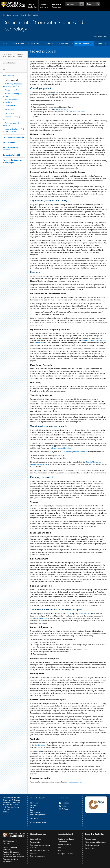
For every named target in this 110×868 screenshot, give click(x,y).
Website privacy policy (38, 822)
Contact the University (10, 847)
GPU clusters (38, 343)
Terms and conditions (10, 859)
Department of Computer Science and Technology (13, 56)
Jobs (32, 810)
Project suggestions (13, 90)
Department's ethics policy (61, 448)
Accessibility (7, 850)
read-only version (79, 452)
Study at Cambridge (32, 6)
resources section (75, 782)
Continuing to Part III (11, 155)
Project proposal (11, 80)
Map (59, 851)
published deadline (84, 614)
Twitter (64, 806)
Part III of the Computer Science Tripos (12, 161)
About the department (38, 815)
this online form (41, 618)
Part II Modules (9, 142)
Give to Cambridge (64, 845)
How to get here (36, 812)
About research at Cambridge (96, 842)
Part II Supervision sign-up (14, 137)
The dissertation (11, 106)
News (32, 808)
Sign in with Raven (101, 37)
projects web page (61, 110)
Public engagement (92, 845)
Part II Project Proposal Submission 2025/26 (13, 85)
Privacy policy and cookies (12, 854)
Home (4, 15)
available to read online (77, 112)
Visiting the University (65, 854)
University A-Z (8, 862)
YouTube (65, 809)
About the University (44, 6)
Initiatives (35, 43)
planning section (40, 745)
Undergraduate (36, 839)
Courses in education (38, 856)
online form (68, 452)
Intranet (99, 43)
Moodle (70, 614)
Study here (34, 803)
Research (49, 43)
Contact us (34, 819)
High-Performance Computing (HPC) (94, 340)
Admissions (64, 43)
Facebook (65, 803)
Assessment (10, 113)
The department (18, 43)
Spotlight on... (90, 848)
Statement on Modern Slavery (13, 857)
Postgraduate (35, 842)
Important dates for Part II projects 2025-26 (13, 130)
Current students (13, 15)
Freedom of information (11, 852)
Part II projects (33, 15)
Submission (9, 109)
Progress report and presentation (12, 101)
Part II (24, 15)
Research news (91, 839)
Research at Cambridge (57, 6)
